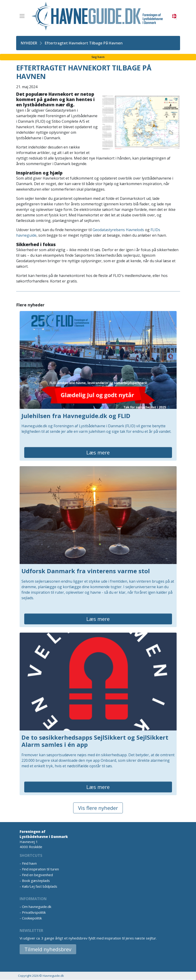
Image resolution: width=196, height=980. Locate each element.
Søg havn (98, 57)
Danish (174, 16)
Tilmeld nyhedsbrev (48, 949)
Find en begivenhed (37, 875)
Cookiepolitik (32, 918)
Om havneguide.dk (37, 907)
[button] (176, 19)
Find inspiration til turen (40, 869)
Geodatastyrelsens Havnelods (118, 230)
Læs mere (98, 452)
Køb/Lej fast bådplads (40, 886)
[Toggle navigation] (22, 16)
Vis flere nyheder (98, 808)
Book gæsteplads (36, 881)
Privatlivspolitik (34, 912)
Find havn (29, 863)
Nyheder (29, 43)
